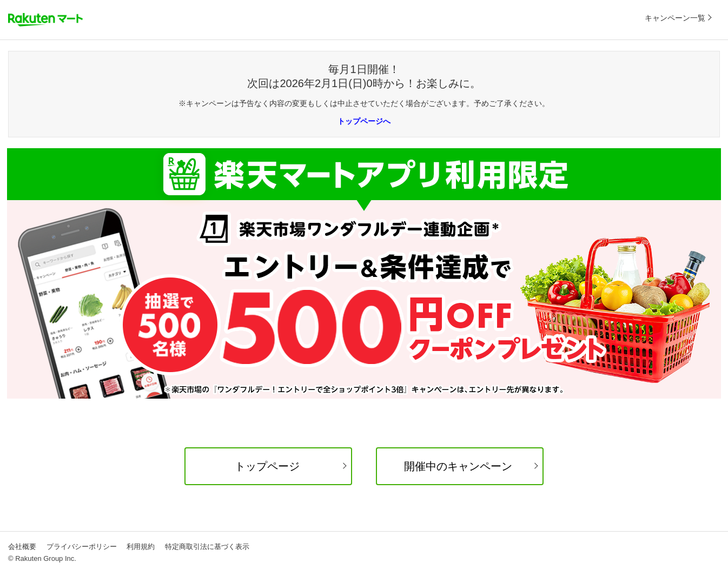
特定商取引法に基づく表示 (207, 547)
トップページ (267, 466)
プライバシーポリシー (82, 547)
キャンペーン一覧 (675, 18)
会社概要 (22, 547)
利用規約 (141, 547)
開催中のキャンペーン (458, 466)
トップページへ (364, 121)
